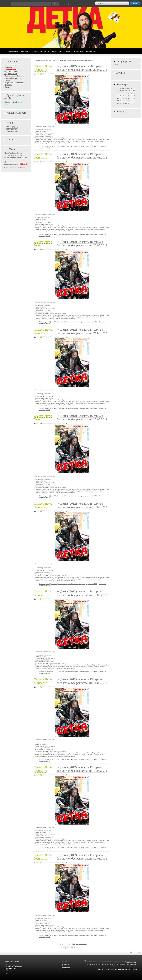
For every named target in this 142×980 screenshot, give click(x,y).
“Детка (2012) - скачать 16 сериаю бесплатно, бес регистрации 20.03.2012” (68, 496)
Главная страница (13, 51)
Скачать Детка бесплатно (43, 68)
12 (118, 98)
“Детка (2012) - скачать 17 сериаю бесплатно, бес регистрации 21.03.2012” (68, 408)
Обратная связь (91, 51)
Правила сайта (11, 970)
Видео (54, 51)
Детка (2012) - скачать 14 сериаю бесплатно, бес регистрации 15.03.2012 (82, 593)
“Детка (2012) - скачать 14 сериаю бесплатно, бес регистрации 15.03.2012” (68, 672)
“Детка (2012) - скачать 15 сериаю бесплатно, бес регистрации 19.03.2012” (68, 584)
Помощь (65, 966)
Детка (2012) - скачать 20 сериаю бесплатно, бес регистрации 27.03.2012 (82, 68)
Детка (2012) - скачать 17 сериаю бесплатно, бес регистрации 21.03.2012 (82, 331)
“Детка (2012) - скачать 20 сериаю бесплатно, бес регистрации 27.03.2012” (68, 146)
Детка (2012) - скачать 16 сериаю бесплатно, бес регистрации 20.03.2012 (82, 418)
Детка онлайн (45, 51)
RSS (8, 973)
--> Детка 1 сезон (10, 71)
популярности (61, 60)
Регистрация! (64, 4)
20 (121, 101)
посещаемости (71, 60)
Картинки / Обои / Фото (15, 83)
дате (54, 60)
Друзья (116, 65)
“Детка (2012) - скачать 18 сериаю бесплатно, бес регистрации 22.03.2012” (68, 322)
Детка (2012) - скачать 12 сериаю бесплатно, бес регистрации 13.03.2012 (82, 769)
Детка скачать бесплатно (15, 76)
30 (129, 103)
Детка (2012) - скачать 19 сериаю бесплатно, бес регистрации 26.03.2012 (82, 156)
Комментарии (79, 51)
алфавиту (91, 60)
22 (126, 101)
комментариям (82, 60)
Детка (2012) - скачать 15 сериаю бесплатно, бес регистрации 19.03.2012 (82, 505)
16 (129, 98)
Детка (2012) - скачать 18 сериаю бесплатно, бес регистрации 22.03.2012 (82, 244)
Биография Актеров (13, 78)
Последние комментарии (14, 967)
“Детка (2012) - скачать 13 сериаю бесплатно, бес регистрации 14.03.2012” (68, 759)
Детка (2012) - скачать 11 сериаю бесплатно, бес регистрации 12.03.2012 (82, 857)
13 (121, 98)
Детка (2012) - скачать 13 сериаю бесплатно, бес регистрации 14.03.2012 (82, 681)
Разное (8, 87)
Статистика (66, 968)
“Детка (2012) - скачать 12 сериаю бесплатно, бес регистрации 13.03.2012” (68, 847)
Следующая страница (80, 944)
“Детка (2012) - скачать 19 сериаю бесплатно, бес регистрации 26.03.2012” (68, 234)
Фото (61, 51)
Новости (35, 51)
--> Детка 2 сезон (10, 74)
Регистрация (25, 51)
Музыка (69, 51)
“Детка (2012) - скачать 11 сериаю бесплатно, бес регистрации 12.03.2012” (68, 935)
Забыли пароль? (74, 4)
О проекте (66, 964)
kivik (38, 73)
